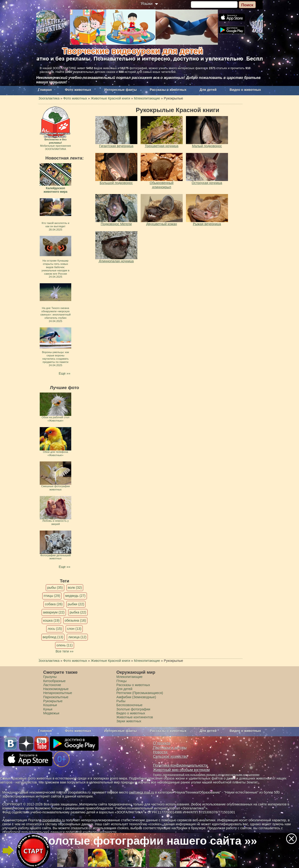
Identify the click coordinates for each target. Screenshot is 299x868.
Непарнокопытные (58, 693)
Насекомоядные (56, 689)
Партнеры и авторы (170, 748)
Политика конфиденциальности (180, 765)
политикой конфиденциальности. (92, 832)
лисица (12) (77, 637)
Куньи (48, 709)
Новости (160, 752)
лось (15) (55, 629)
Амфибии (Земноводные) (136, 697)
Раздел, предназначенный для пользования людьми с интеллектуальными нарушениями (206, 775)
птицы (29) (52, 596)
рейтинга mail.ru (142, 792)
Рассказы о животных (168, 90)
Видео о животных (245, 90)
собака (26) (54, 604)
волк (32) (75, 588)
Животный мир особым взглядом (181, 770)
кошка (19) (51, 620)
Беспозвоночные (129, 705)
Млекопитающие (129, 677)
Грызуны (50, 677)
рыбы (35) (55, 588)
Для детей (208, 90)
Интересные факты (120, 90)
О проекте (162, 743)
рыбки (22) (76, 604)
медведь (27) (75, 596)
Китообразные (54, 681)
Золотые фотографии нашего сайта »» (149, 841)
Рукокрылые (53, 701)
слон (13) (74, 629)
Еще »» (65, 373)
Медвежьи (51, 713)
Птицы (121, 681)
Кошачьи (50, 705)
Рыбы (121, 701)
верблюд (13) (53, 637)
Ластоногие (52, 685)
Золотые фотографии (133, 709)
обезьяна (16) (75, 620)
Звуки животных (129, 721)
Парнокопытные (56, 697)
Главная (45, 90)
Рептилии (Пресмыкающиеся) (140, 693)
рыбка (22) (78, 612)
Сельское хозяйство (170, 756)
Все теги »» (65, 651)
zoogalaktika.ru (54, 820)
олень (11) (65, 645)
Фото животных (78, 90)
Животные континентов (135, 717)
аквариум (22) (54, 612)
